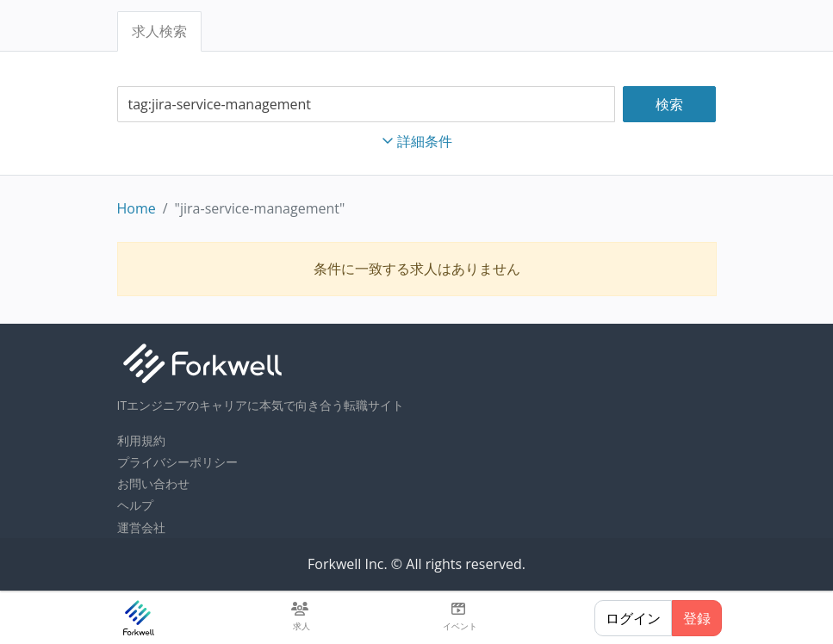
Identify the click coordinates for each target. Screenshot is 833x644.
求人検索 (159, 31)
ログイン (633, 618)
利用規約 (141, 440)
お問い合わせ (153, 483)
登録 (697, 618)
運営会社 (141, 527)
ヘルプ (135, 505)
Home (137, 208)
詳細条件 (417, 141)
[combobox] (366, 105)
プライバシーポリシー (177, 462)
